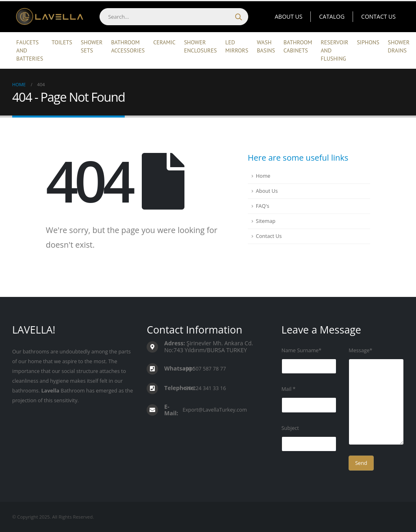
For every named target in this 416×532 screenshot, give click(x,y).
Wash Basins (266, 46)
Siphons (368, 42)
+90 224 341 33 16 (205, 388)
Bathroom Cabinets (298, 46)
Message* (360, 350)
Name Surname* (302, 350)
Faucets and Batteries (30, 50)
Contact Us (378, 16)
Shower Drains (399, 46)
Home (263, 176)
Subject (290, 428)
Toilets (62, 42)
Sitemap (266, 221)
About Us (288, 16)
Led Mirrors (237, 46)
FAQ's (263, 206)
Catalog (332, 16)
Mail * (289, 389)
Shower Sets (92, 46)
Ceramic (164, 42)
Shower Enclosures (200, 46)
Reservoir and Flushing (334, 50)
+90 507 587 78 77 (205, 369)
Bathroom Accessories (128, 46)
